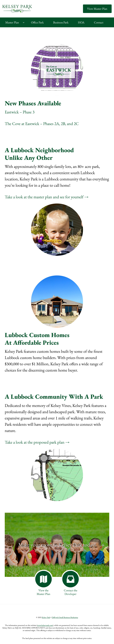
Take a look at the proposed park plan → (37, 442)
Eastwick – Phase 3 (20, 112)
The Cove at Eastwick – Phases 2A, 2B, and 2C (42, 124)
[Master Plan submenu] (24, 22)
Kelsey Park (46, 617)
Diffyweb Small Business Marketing (65, 617)
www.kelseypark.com (45, 625)
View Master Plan (97, 9)
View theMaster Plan (43, 592)
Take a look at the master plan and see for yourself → (47, 197)
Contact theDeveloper (71, 592)
